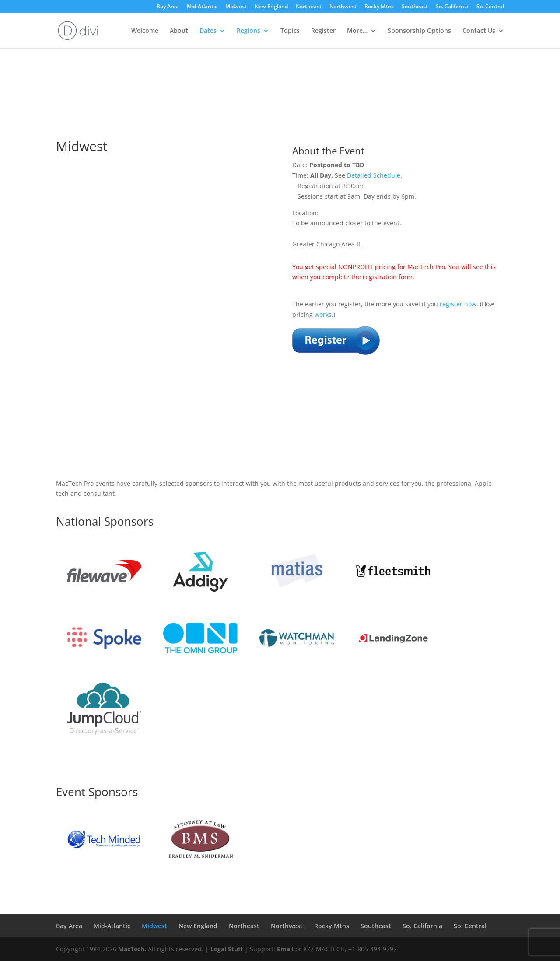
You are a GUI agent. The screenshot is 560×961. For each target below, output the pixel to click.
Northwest (343, 7)
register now (458, 304)
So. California (452, 7)
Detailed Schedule (374, 175)
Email (285, 949)
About (179, 31)
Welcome (145, 31)
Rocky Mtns (379, 7)
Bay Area (168, 7)
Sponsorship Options (419, 31)
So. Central (490, 7)
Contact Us (479, 31)
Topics (290, 31)
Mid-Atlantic (202, 7)
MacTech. (132, 949)
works (323, 314)
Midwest (236, 7)
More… (357, 31)
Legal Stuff (227, 949)
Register (323, 31)
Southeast (415, 7)
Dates (208, 31)
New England (271, 7)
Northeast (309, 7)
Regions (248, 31)
